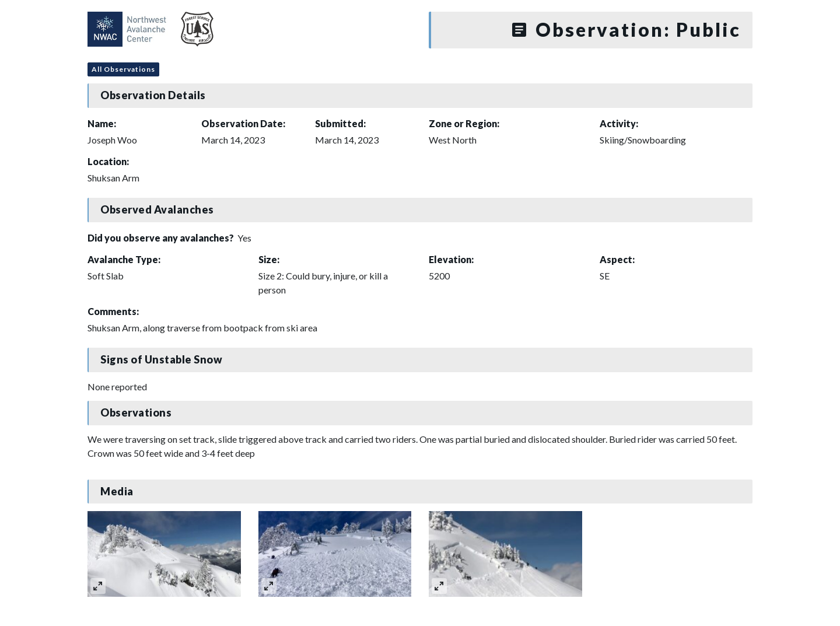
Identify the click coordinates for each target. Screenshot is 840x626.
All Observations (123, 69)
